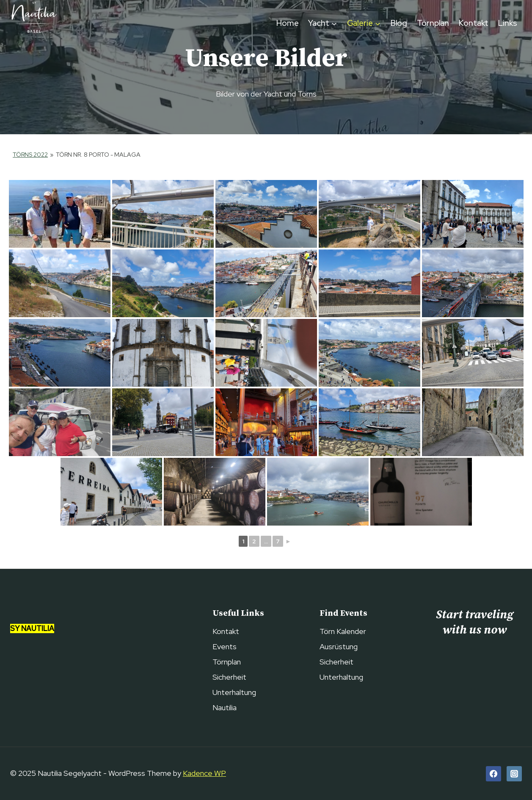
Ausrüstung (339, 646)
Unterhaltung (234, 692)
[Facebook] (493, 774)
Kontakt (474, 23)
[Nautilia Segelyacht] (33, 23)
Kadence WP (204, 773)
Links (508, 23)
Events (225, 646)
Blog (399, 23)
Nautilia (225, 707)
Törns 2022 (30, 155)
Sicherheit (229, 677)
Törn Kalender (343, 631)
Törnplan (433, 23)
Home (288, 23)
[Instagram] (514, 774)
